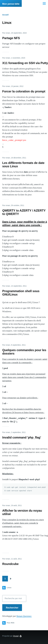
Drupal (16, 636)
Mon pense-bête (11, 4)
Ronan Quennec (24, 616)
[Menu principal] (44, 3)
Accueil (5, 15)
